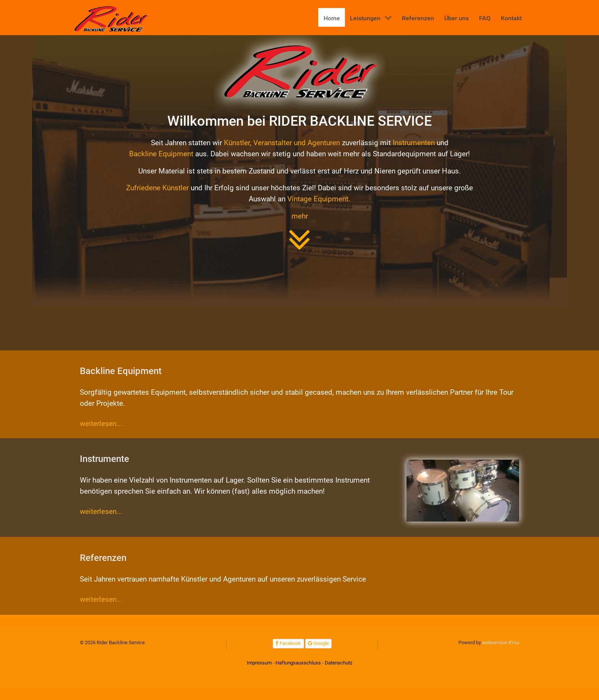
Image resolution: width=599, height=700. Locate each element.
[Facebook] (288, 644)
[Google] (319, 644)
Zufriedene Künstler (157, 188)
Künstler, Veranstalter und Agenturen (282, 143)
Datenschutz (338, 663)
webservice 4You (501, 642)
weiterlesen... (101, 424)
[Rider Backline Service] (112, 19)
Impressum (259, 663)
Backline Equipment (161, 154)
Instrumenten (414, 143)
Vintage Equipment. (319, 199)
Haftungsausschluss (298, 663)
